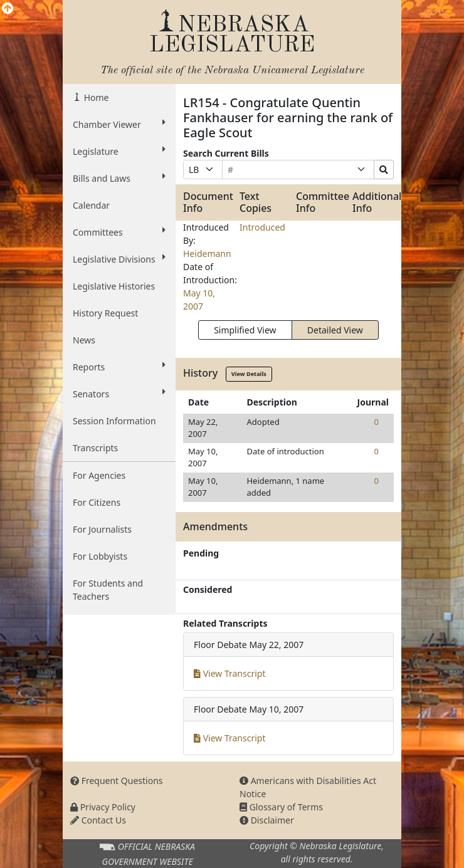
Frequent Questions (117, 781)
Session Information (114, 421)
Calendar (91, 205)
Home (95, 97)
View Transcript (230, 673)
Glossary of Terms (281, 807)
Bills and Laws (119, 178)
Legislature (119, 151)
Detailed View (335, 330)
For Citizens (97, 502)
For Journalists (102, 529)
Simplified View (245, 330)
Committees (119, 232)
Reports (119, 367)
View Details (249, 374)
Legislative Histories (114, 286)
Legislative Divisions (119, 259)
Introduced (262, 227)
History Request (105, 313)
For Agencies (99, 475)
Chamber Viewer (119, 124)
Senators (119, 394)
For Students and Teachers (108, 590)
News (84, 340)
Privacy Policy (103, 807)
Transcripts (95, 448)
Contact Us (98, 820)
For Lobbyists (100, 556)
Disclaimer (267, 820)
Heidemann (207, 254)
